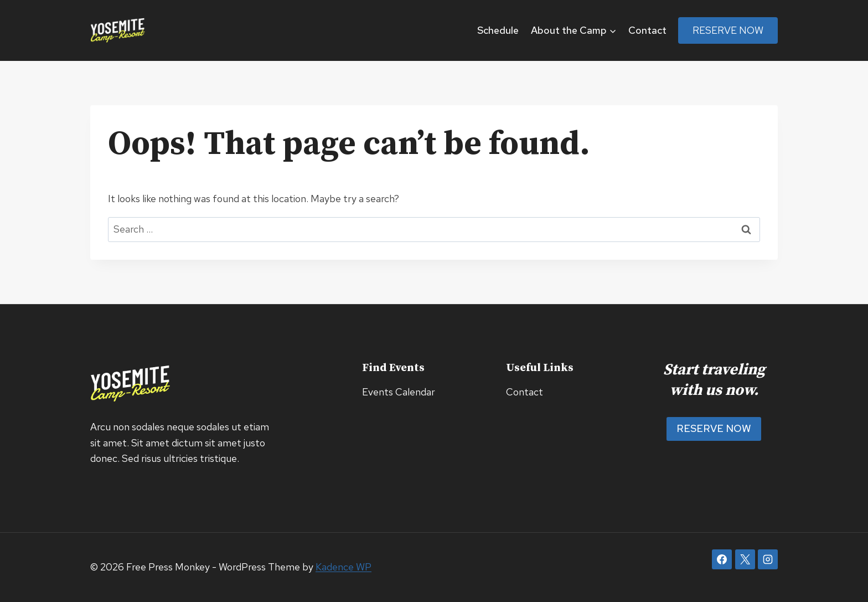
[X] (745, 559)
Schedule (498, 30)
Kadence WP (343, 567)
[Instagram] (768, 559)
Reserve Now (728, 30)
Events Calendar (399, 392)
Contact (647, 30)
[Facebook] (722, 559)
